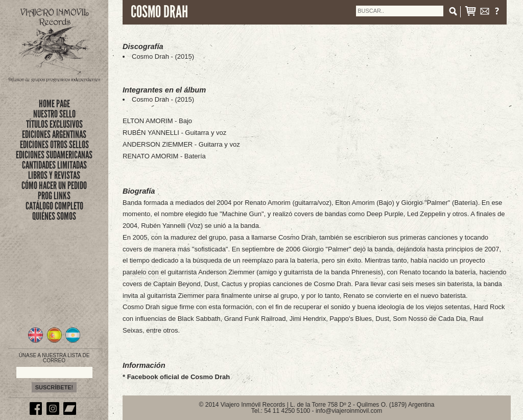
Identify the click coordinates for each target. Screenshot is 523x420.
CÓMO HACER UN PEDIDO (54, 185)
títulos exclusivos (54, 124)
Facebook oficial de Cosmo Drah (179, 377)
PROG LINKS (54, 196)
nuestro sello (54, 114)
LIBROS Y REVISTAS (54, 175)
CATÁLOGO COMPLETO (54, 206)
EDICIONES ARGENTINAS (54, 134)
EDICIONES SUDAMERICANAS (54, 155)
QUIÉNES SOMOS (54, 216)
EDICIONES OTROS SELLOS (54, 145)
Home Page (54, 104)
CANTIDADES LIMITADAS (54, 165)
